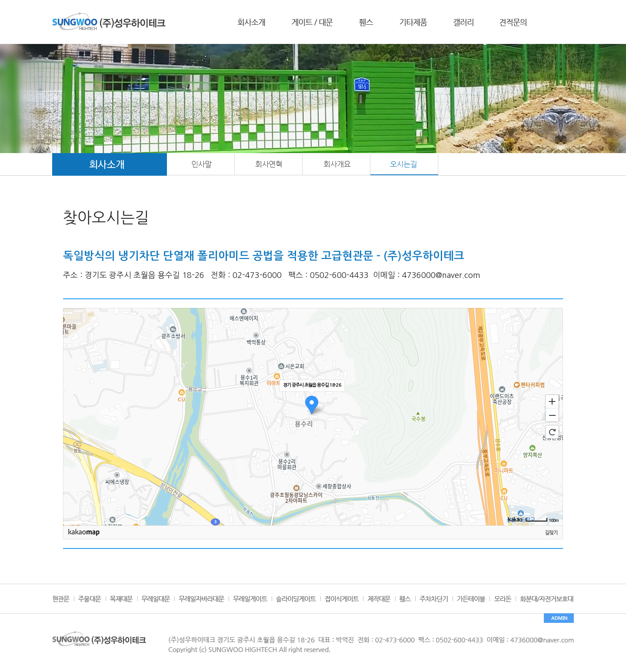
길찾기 (551, 533)
